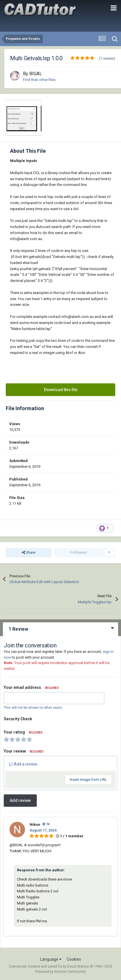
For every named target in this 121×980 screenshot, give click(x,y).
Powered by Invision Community (61, 972)
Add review (20, 800)
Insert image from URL (88, 780)
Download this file (61, 390)
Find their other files (39, 80)
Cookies (74, 959)
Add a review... (24, 764)
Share (29, 553)
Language (51, 959)
